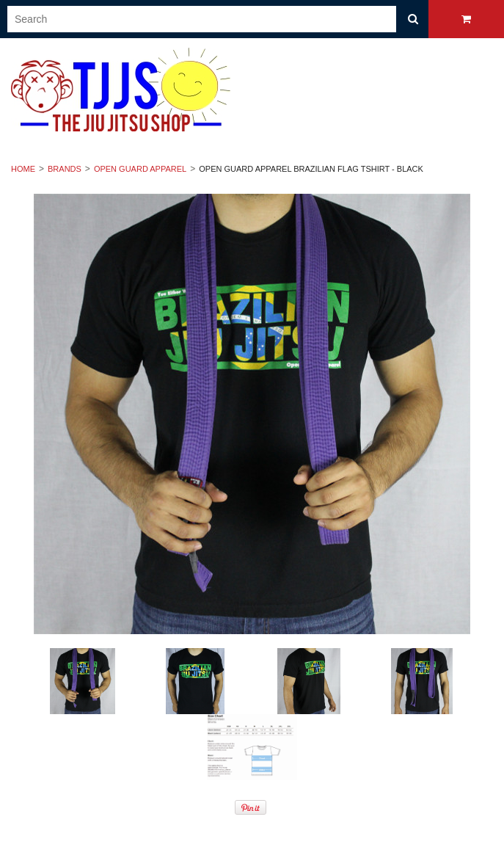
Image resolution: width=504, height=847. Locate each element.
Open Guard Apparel (140, 169)
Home (23, 169)
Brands (65, 169)
